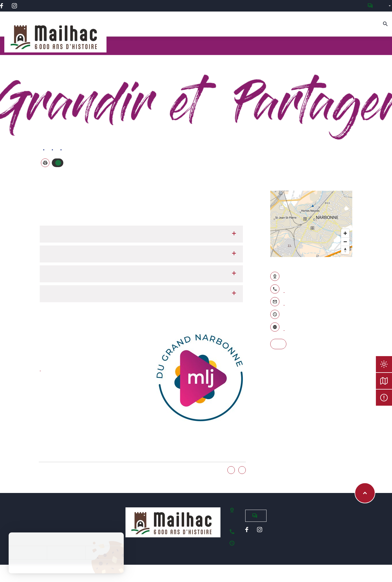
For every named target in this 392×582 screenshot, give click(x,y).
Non (242, 470)
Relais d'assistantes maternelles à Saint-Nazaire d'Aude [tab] (141, 294)
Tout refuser (66, 553)
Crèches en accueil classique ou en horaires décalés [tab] (141, 274)
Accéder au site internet (284, 328)
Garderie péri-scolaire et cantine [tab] (141, 234)
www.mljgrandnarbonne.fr (40, 368)
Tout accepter (28, 553)
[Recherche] (385, 24)
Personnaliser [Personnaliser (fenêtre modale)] (105, 553)
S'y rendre (278, 344)
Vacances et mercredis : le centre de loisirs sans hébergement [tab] (141, 254)
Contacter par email (284, 302)
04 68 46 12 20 (284, 290)
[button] (45, 163)
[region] (311, 224)
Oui (231, 470)
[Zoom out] (345, 242)
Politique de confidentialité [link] (66, 566)
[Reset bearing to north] (345, 250)
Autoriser (58, 163)
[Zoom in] (345, 233)
